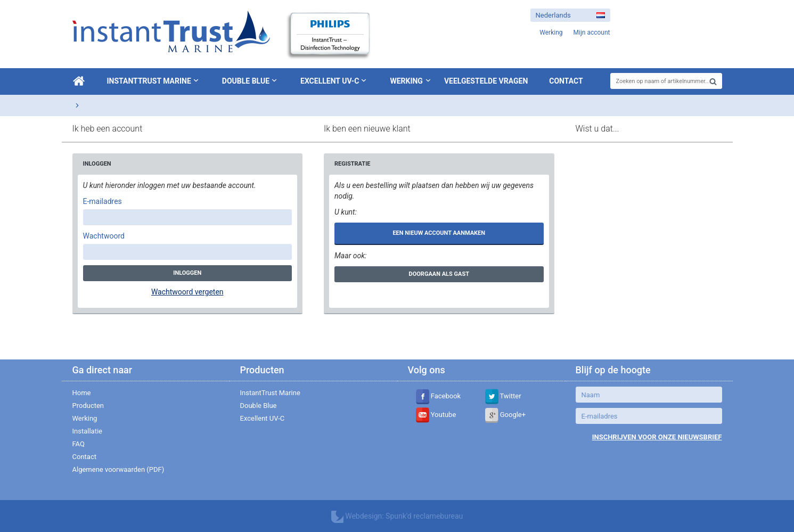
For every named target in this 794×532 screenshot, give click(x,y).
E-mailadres (103, 201)
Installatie (87, 431)
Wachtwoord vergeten (187, 292)
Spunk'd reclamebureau (424, 516)
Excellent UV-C (334, 80)
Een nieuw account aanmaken (439, 233)
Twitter (503, 396)
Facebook (439, 396)
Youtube (436, 415)
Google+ (506, 415)
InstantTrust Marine (154, 80)
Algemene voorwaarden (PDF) (118, 469)
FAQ (79, 444)
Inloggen (187, 273)
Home (82, 393)
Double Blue (251, 80)
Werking (406, 81)
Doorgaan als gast (439, 274)
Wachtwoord (104, 236)
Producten (88, 406)
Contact (566, 81)
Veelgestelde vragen (486, 81)
